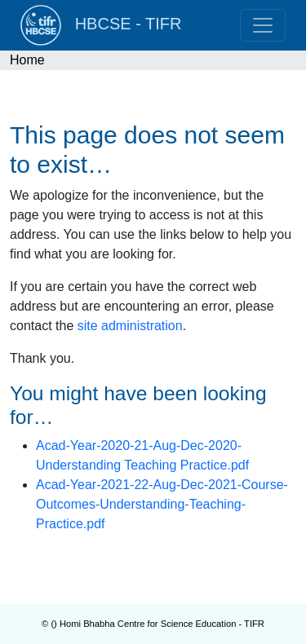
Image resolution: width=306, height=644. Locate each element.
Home (27, 60)
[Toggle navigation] (263, 25)
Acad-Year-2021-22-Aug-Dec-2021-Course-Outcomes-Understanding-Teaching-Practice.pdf (162, 504)
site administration (130, 326)
